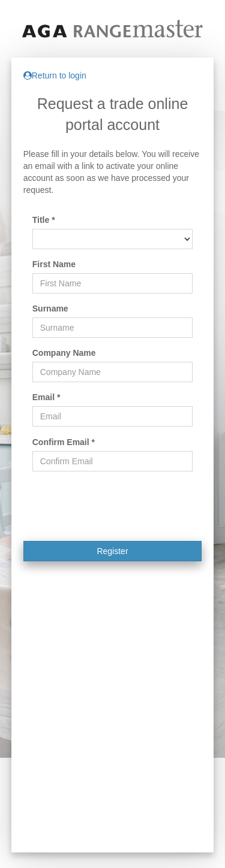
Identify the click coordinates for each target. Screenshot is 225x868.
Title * (44, 220)
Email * (46, 397)
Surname (50, 309)
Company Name (64, 353)
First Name (54, 264)
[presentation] (113, 516)
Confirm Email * (64, 442)
